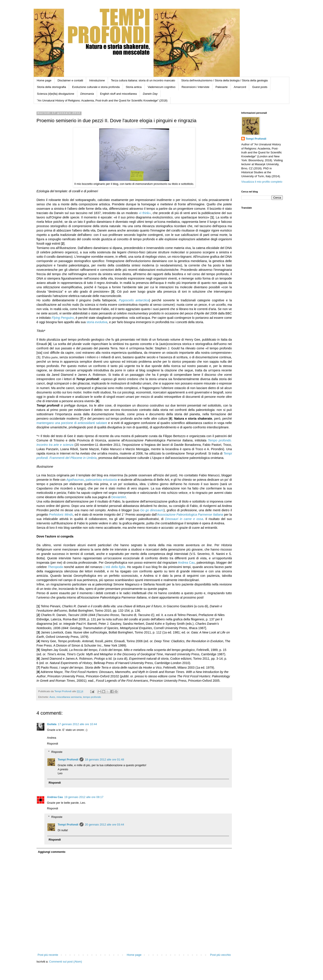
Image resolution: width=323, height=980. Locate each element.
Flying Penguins (63, 318)
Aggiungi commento (52, 852)
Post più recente (48, 955)
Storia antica (134, 87)
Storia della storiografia (51, 87)
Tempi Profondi (68, 759)
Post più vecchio (220, 955)
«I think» (145, 213)
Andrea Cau (186, 563)
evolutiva (101, 322)
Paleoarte (222, 87)
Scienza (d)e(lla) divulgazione (56, 94)
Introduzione (97, 80)
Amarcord (240, 87)
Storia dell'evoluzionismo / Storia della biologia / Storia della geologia (224, 80)
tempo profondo (92, 697)
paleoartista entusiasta (101, 480)
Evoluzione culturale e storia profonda (96, 87)
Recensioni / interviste (195, 87)
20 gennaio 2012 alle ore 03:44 (104, 825)
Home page (44, 80)
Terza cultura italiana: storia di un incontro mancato (143, 80)
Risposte (57, 752)
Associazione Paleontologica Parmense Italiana (190, 515)
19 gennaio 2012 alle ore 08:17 (84, 797)
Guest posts (260, 87)
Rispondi (53, 744)
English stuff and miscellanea (118, 94)
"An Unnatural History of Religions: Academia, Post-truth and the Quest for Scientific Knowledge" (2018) (102, 100)
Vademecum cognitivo (162, 87)
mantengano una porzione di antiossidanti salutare (72, 423)
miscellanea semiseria (69, 697)
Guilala (52, 724)
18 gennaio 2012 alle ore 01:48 (104, 759)
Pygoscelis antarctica (134, 300)
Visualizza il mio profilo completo (262, 182)
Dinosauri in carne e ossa (184, 519)
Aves (52, 697)
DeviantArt (119, 497)
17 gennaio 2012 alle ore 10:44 (77, 724)
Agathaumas (75, 480)
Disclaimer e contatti (70, 80)
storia (91, 322)
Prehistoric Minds (61, 515)
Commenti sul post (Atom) (66, 962)
